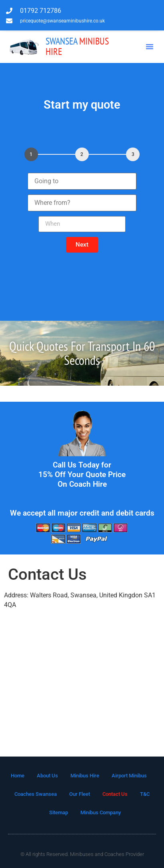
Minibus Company (101, 812)
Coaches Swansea (36, 794)
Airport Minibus (129, 776)
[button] (150, 47)
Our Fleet (80, 794)
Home (18, 776)
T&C (145, 794)
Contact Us (115, 794)
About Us (47, 776)
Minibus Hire (77, 46)
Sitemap (59, 812)
